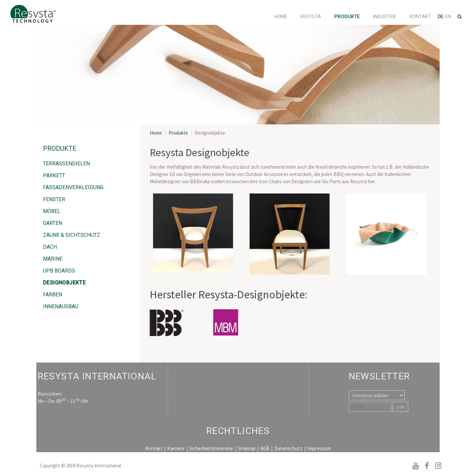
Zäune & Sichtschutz (72, 235)
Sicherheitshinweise (211, 448)
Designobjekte (64, 283)
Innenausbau (61, 306)
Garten (53, 223)
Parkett (54, 175)
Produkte (347, 17)
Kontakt (420, 17)
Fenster (54, 199)
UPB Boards (59, 271)
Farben (53, 295)
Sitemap (247, 448)
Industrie (385, 17)
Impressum (319, 448)
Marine (53, 259)
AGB (265, 448)
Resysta (311, 17)
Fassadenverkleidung (73, 187)
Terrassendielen (66, 164)
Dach (50, 247)
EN (448, 17)
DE (441, 17)
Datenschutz (288, 448)
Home (281, 17)
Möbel (52, 211)
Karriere (176, 448)
